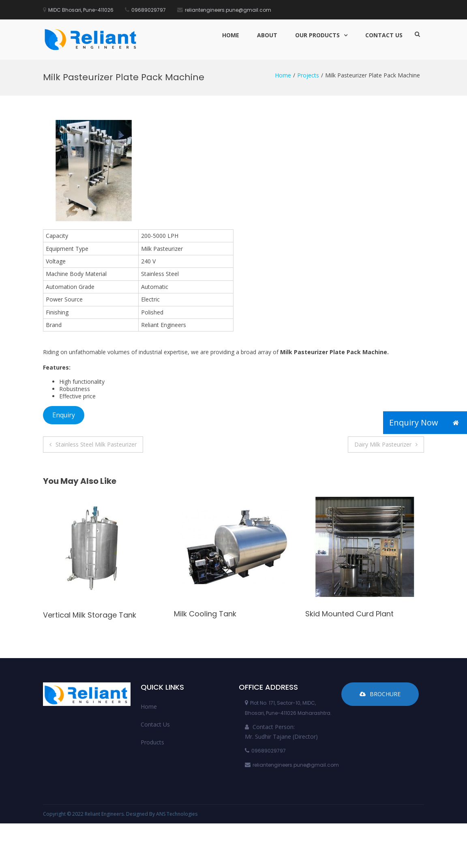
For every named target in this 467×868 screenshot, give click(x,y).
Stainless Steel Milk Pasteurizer (96, 444)
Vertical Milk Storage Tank (90, 615)
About (267, 35)
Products (152, 742)
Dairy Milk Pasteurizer (383, 444)
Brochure (380, 694)
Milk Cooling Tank (205, 614)
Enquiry (64, 415)
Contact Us (384, 35)
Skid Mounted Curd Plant (349, 614)
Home (231, 35)
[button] (456, 423)
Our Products (317, 35)
